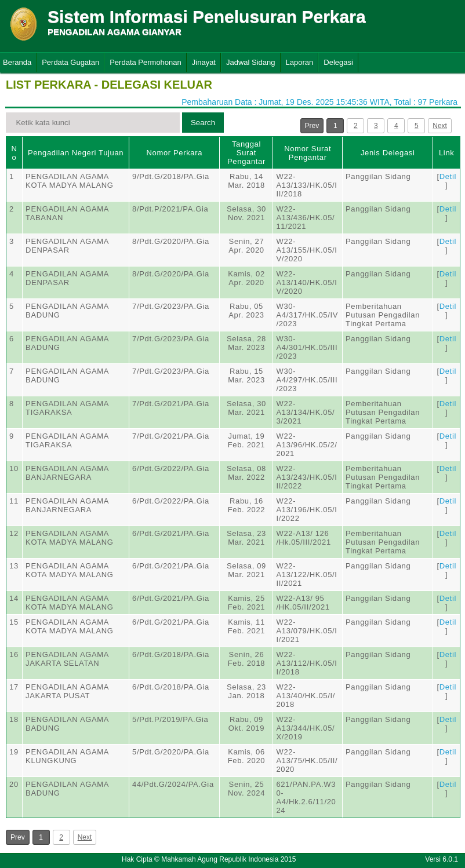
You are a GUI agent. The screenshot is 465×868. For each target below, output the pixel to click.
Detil (448, 176)
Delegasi (338, 62)
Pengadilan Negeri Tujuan (76, 153)
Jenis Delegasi (388, 153)
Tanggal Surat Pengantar (246, 153)
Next (440, 126)
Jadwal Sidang (251, 62)
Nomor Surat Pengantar (308, 153)
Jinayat (204, 62)
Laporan (300, 62)
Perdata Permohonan (146, 62)
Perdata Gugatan (70, 62)
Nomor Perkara (174, 153)
